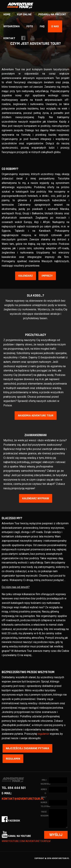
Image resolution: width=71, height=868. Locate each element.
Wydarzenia (12, 26)
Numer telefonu (45, 804)
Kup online (24, 14)
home (7, 14)
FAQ (42, 26)
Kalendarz (26, 276)
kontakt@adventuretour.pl (23, 799)
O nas (55, 26)
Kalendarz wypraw (36, 498)
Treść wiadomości (45, 814)
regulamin (43, 734)
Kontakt (9, 38)
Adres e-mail (44, 793)
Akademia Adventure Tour (36, 415)
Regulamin (13, 759)
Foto (30, 26)
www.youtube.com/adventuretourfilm (26, 841)
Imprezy (47, 276)
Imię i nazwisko (45, 782)
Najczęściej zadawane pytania (27, 748)
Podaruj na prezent (52, 14)
